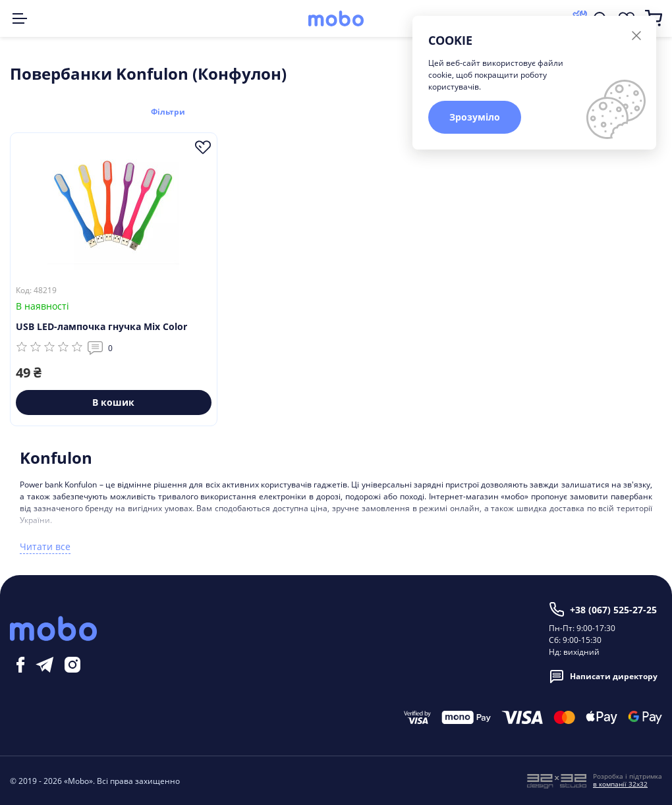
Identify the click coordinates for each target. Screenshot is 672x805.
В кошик (113, 402)
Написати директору (603, 676)
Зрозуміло (475, 117)
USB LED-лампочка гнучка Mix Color (101, 326)
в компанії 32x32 (620, 783)
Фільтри (173, 111)
